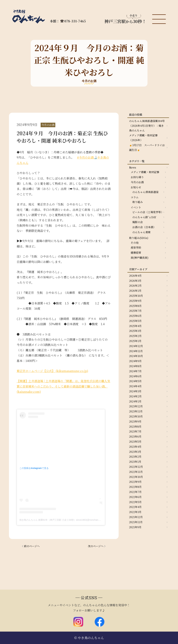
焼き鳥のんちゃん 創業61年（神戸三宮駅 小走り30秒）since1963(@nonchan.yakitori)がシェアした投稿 (72, 520)
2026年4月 (135, 276)
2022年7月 (135, 492)
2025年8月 (135, 306)
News (133, 167)
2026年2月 (135, 286)
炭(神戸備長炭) (140, 258)
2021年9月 (135, 527)
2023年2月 (135, 457)
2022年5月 (135, 502)
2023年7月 (135, 431)
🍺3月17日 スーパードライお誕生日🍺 (147, 147)
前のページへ (32, 546)
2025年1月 (135, 341)
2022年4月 (135, 507)
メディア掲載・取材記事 (145, 172)
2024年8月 (135, 366)
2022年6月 (135, 497)
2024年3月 (135, 391)
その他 (135, 243)
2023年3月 (135, 452)
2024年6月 (135, 376)
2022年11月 (136, 472)
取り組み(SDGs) (139, 238)
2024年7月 (135, 371)
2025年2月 (135, 336)
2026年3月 (135, 281)
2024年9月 (135, 361)
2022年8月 (135, 487)
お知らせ (136, 187)
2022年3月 (135, 512)
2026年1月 (135, 291)
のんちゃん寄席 (141, 232)
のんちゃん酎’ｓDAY (144, 217)
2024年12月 (136, 346)
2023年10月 (136, 416)
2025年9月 (135, 301)
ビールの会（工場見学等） (148, 212)
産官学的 (136, 248)
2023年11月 (136, 411)
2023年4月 (135, 447)
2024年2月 (135, 396)
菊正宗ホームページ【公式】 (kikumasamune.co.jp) (52, 371)
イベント (136, 207)
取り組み (138, 202)
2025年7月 (135, 311)
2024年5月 (135, 381)
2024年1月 (135, 401)
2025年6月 (135, 316)
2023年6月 (135, 436)
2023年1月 (135, 462)
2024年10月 (136, 356)
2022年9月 (135, 482)
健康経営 (136, 253)
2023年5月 (135, 442)
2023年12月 (136, 406)
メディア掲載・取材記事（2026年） (143, 138)
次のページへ (96, 546)
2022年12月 (136, 467)
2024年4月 (135, 386)
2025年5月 (135, 321)
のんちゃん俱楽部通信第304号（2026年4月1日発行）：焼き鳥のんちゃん (147, 126)
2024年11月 (136, 351)
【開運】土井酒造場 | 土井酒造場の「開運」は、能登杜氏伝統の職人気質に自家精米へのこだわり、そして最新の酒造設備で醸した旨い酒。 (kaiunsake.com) (63, 386)
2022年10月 (136, 477)
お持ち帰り (137, 177)
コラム (135, 197)
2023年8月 (135, 427)
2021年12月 (136, 517)
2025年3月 (135, 331)
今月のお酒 (137, 182)
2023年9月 (135, 421)
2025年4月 (135, 326)
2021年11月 (136, 522)
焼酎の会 (138, 222)
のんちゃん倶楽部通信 (145, 192)
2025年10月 (136, 296)
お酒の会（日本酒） (144, 227)
